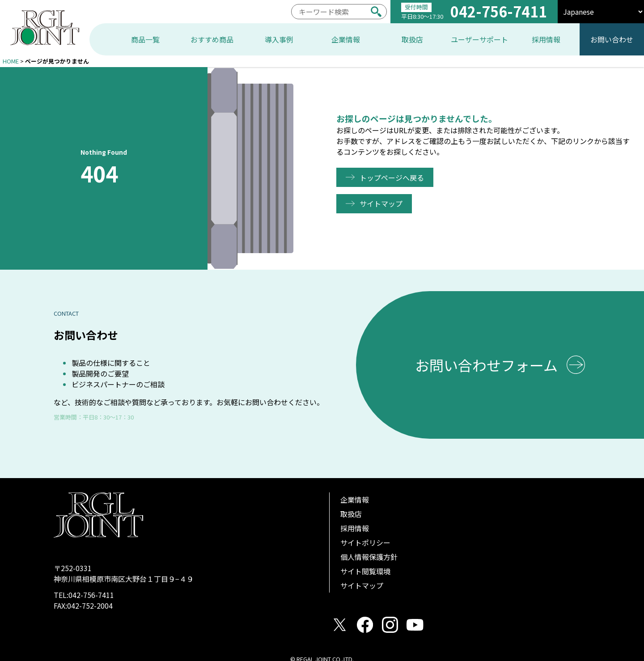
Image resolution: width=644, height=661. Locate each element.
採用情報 (355, 528)
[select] (601, 12)
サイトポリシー (365, 542)
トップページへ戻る (393, 178)
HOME (11, 61)
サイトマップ (382, 203)
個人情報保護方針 (369, 557)
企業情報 (355, 500)
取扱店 (351, 514)
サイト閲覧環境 (365, 571)
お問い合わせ (612, 39)
